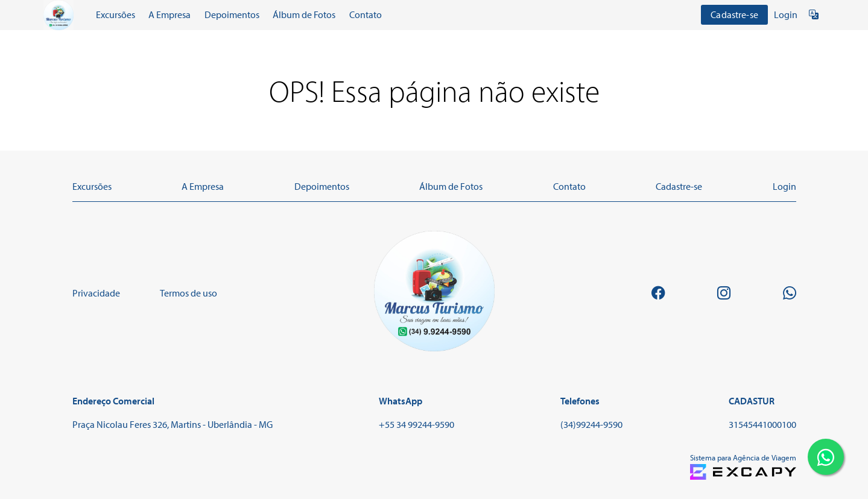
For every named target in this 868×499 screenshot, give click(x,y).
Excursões (116, 14)
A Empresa (169, 14)
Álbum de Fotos (304, 14)
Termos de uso (188, 293)
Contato (366, 14)
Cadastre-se (734, 14)
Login (786, 14)
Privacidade (96, 293)
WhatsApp (401, 401)
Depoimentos (232, 14)
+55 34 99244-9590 (417, 424)
